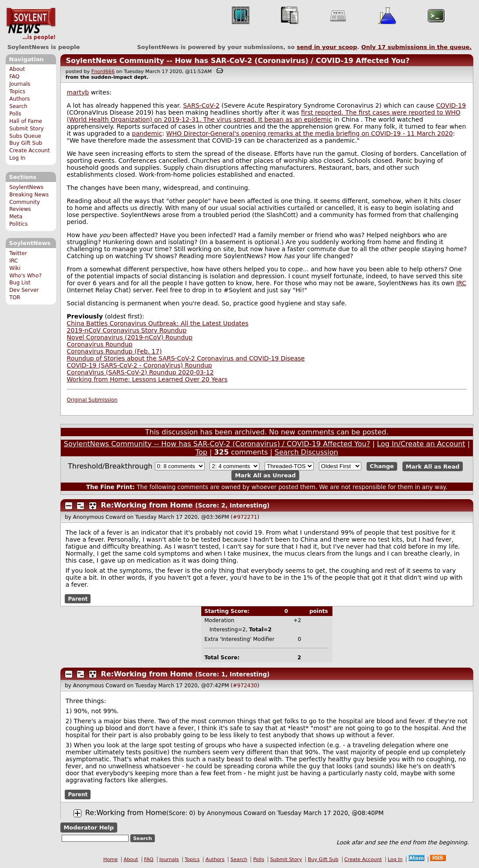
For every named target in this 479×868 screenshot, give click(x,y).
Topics (17, 91)
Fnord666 (103, 72)
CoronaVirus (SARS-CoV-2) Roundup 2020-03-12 (140, 372)
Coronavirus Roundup (100, 344)
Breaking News (29, 195)
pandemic (147, 133)
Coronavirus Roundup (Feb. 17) (114, 351)
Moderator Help (89, 828)
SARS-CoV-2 (201, 105)
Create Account (30, 150)
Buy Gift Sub (26, 143)
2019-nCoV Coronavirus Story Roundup (127, 330)
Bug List (20, 283)
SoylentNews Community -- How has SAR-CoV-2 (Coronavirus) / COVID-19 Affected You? (238, 61)
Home (110, 859)
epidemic (318, 119)
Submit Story (26, 129)
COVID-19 (451, 105)
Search (18, 106)
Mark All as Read (433, 466)
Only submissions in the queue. (417, 47)
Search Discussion (306, 452)
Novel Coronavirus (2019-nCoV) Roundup (130, 337)
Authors (19, 99)
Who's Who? (25, 276)
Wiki (15, 268)
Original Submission (92, 400)
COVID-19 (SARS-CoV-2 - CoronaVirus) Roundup (140, 365)
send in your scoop (327, 47)
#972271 (245, 517)
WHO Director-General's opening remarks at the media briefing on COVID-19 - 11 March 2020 (309, 133)
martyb (78, 92)
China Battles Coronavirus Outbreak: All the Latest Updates (158, 323)
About (17, 69)
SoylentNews (31, 24)
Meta (16, 217)
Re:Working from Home (147, 505)
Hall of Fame (26, 121)
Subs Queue (25, 136)
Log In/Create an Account (421, 444)
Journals (20, 84)
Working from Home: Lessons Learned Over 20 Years (147, 379)
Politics (18, 224)
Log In (17, 158)
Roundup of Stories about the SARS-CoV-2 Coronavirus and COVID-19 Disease (186, 358)
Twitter (18, 253)
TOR (15, 297)
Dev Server (24, 290)
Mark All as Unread (265, 475)
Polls (15, 114)
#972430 (245, 686)
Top (201, 452)
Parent (78, 599)
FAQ (14, 77)
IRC (14, 261)
